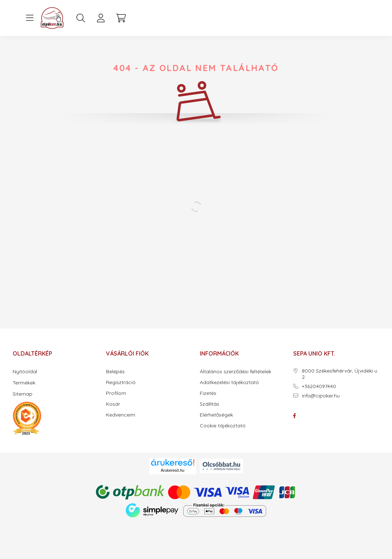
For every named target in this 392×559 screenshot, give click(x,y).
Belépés (115, 372)
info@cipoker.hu (321, 396)
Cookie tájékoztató (223, 426)
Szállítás (210, 404)
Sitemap (23, 394)
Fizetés (208, 393)
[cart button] (121, 18)
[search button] (81, 18)
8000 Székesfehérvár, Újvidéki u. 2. (340, 374)
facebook (295, 416)
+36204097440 (319, 386)
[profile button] (101, 18)
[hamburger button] (30, 18)
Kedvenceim (121, 415)
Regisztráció (121, 382)
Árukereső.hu (173, 470)
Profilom (116, 393)
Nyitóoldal (25, 371)
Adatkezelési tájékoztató (229, 382)
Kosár (113, 404)
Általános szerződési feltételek (235, 372)
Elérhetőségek (216, 415)
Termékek (24, 383)
